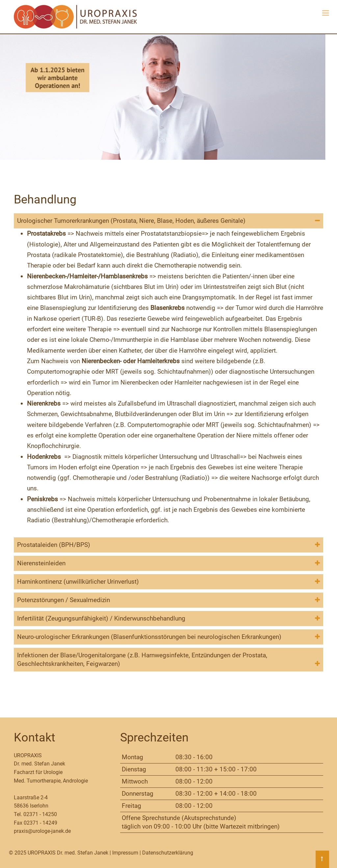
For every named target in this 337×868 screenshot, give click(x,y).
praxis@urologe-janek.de (42, 831)
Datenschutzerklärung (168, 853)
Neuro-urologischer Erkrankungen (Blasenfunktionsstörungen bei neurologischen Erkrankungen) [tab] (149, 637)
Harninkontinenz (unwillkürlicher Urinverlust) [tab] (78, 582)
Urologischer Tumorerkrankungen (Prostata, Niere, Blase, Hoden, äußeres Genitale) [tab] (131, 221)
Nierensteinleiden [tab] (41, 563)
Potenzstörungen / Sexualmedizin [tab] (64, 600)
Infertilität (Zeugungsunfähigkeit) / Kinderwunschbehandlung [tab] (101, 618)
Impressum (125, 853)
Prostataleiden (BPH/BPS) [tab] (54, 545)
